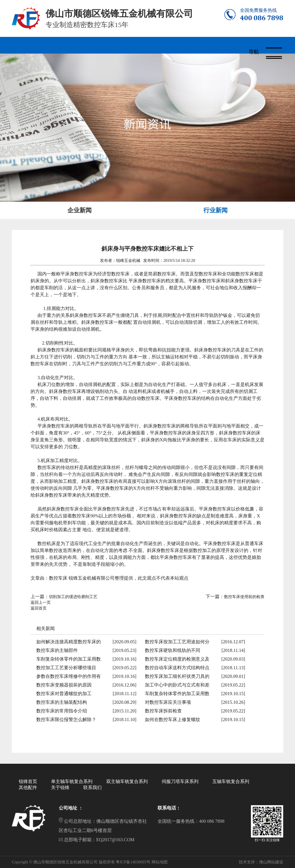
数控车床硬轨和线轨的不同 (173, 650)
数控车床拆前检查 (163, 711)
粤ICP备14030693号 (133, 862)
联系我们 (92, 787)
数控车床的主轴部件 (57, 650)
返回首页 (39, 608)
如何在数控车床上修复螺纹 (173, 719)
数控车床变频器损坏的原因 (64, 685)
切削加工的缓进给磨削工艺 (73, 596)
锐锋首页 (28, 781)
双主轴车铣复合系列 (127, 781)
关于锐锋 (60, 787)
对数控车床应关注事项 (168, 702)
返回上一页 (41, 602)
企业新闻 (80, 210)
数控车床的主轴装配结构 (62, 702)
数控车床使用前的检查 (244, 596)
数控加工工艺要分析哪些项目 (66, 667)
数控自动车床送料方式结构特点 (177, 667)
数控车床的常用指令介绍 (62, 711)
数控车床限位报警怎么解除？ (66, 719)
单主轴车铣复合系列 (72, 781)
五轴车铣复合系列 (231, 781)
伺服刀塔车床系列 (180, 781)
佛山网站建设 (271, 862)
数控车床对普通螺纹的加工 (64, 693)
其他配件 (28, 787)
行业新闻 (215, 210)
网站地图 (160, 862)
